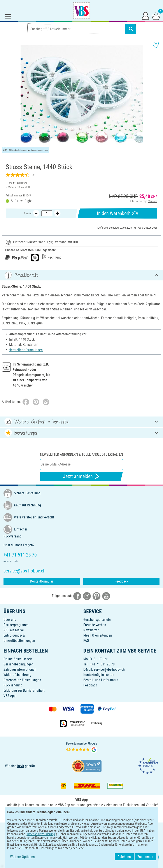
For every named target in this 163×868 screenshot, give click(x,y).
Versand (153, 201)
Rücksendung (13, 685)
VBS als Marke (14, 630)
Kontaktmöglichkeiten (99, 675)
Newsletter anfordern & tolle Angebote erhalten (81, 454)
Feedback (121, 581)
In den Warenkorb (117, 213)
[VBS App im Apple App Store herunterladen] (97, 815)
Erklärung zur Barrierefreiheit (24, 690)
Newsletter (91, 630)
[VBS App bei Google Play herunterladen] (67, 815)
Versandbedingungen (18, 664)
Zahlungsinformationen (20, 669)
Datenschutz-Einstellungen (22, 680)
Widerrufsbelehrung (17, 675)
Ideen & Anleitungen (98, 635)
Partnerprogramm (16, 625)
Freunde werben (95, 625)
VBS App (10, 696)
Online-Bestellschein (18, 659)
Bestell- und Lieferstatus (101, 680)
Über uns (10, 620)
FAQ (86, 641)
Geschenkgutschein (97, 620)
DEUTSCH (81, 829)
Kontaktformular (42, 581)
